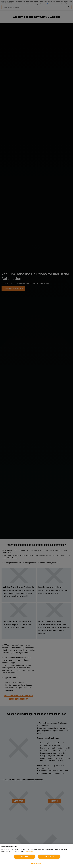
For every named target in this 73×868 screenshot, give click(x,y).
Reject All (25, 857)
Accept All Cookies (49, 857)
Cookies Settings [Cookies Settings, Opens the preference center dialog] (35, 864)
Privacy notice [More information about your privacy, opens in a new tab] (29, 851)
